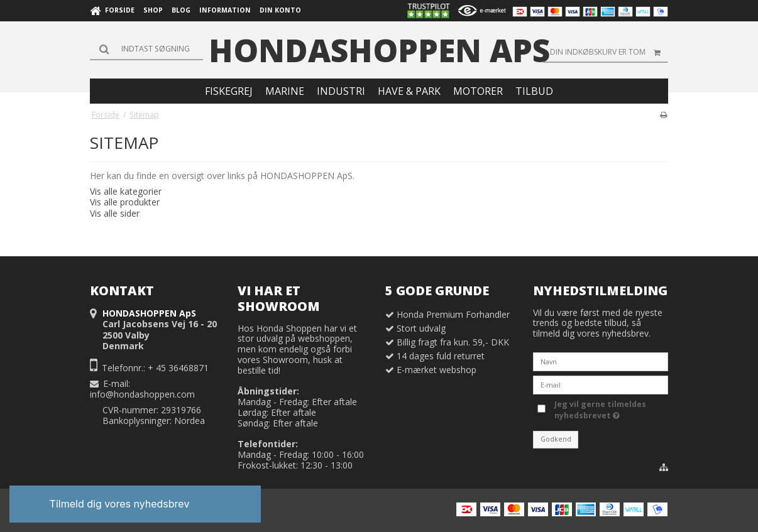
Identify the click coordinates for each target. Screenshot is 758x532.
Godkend (556, 439)
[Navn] (601, 361)
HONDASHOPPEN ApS (379, 50)
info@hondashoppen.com (142, 394)
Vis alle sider (115, 213)
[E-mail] (601, 384)
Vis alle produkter (125, 202)
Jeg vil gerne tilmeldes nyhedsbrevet (610, 410)
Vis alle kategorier (126, 191)
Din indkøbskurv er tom (609, 52)
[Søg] (146, 49)
